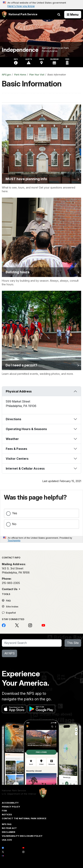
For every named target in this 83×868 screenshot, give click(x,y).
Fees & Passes (16, 449)
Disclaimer (9, 832)
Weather (12, 439)
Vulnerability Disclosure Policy (22, 836)
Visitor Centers (17, 459)
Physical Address (19, 391)
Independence (20, 50)
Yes (15, 513)
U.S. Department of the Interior (19, 794)
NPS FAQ (7, 824)
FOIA (4, 811)
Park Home (20, 75)
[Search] (32, 643)
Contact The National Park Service (24, 818)
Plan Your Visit (37, 75)
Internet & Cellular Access (25, 468)
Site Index (10, 606)
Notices (7, 815)
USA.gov (7, 840)
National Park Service (14, 791)
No (14, 524)
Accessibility (10, 803)
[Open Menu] (73, 15)
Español (9, 613)
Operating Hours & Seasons (26, 429)
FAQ (6, 601)
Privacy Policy (11, 807)
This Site (73, 643)
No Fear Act (9, 828)
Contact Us (10, 589)
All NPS (9, 653)
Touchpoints (14, 540)
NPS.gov (6, 75)
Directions (13, 419)
